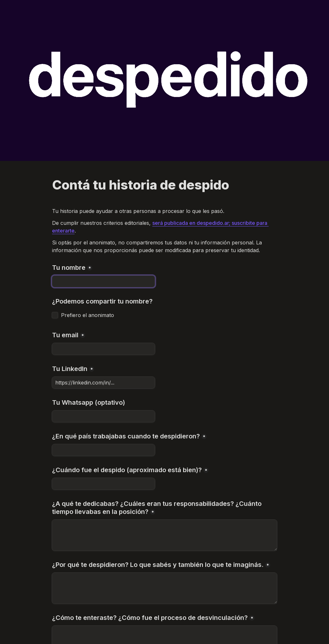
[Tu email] (103, 349)
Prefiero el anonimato (88, 315)
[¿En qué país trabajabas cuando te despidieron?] (103, 450)
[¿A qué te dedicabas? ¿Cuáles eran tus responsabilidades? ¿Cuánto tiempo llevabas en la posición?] (164, 535)
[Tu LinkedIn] (103, 383)
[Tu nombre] (103, 281)
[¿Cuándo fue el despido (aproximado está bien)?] (103, 484)
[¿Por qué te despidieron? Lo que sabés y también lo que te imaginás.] (164, 588)
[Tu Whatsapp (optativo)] (103, 416)
